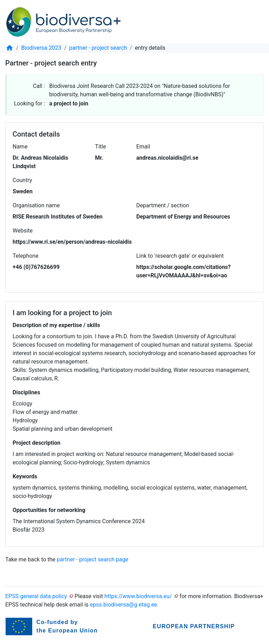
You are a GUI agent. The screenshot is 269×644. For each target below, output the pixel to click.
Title (100, 147)
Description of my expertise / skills (56, 325)
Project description (36, 443)
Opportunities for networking (49, 510)
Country (22, 180)
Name (20, 147)
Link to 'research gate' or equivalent (180, 256)
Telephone (26, 256)
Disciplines (26, 392)
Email (143, 147)
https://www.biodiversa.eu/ (138, 596)
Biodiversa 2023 (41, 48)
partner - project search (98, 48)
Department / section (163, 205)
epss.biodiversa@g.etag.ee (124, 605)
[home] (9, 48)
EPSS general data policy (36, 596)
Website (23, 231)
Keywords (25, 476)
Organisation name (36, 205)
